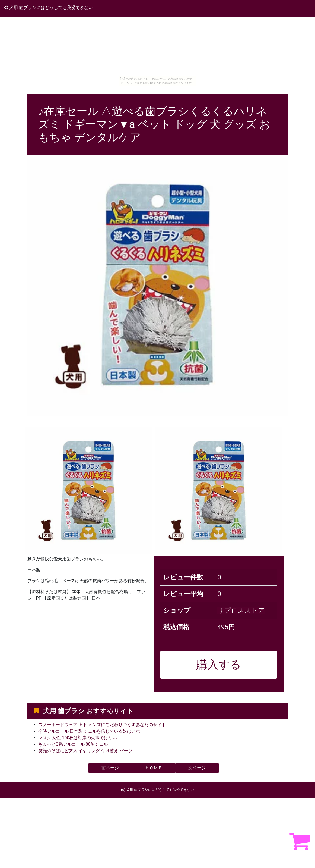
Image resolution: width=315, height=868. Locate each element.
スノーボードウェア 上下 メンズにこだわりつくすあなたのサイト (102, 725)
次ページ (197, 768)
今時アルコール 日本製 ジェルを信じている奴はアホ (89, 731)
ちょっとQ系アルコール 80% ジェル (73, 744)
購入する (219, 665)
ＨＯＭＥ (154, 768)
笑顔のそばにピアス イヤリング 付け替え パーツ (85, 751)
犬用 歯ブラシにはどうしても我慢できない (49, 7)
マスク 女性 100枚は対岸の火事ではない (78, 738)
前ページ (110, 768)
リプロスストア (241, 610)
